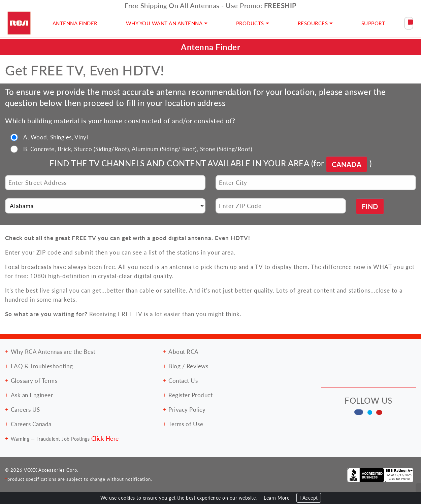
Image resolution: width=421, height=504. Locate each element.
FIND (370, 206)
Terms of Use (186, 424)
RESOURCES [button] (313, 23)
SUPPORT (373, 23)
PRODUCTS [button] (250, 23)
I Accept (309, 498)
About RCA (184, 351)
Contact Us (183, 380)
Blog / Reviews (188, 366)
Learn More (277, 498)
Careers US (25, 409)
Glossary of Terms (34, 380)
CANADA (347, 164)
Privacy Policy (187, 409)
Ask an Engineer (32, 395)
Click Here (105, 438)
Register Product (190, 395)
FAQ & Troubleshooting (42, 366)
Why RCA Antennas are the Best (53, 351)
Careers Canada (31, 424)
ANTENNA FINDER (75, 23)
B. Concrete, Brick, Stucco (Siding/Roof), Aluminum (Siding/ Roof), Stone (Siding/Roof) (138, 149)
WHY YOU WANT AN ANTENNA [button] (164, 23)
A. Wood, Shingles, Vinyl (56, 137)
